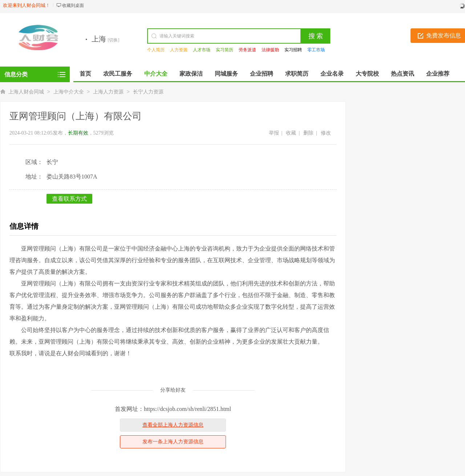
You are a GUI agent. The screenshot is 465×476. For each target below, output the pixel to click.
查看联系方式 (69, 199)
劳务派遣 (247, 50)
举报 (274, 133)
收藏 (291, 133)
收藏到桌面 (73, 5)
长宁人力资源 (148, 92)
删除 (308, 133)
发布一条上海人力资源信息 (173, 442)
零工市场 (316, 50)
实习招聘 (293, 50)
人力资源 (179, 50)
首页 (85, 74)
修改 (326, 133)
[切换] (114, 40)
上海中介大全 (69, 92)
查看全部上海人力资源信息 (173, 425)
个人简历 (156, 50)
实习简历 (225, 50)
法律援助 (270, 50)
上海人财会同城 (26, 92)
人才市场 (202, 50)
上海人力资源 (108, 92)
